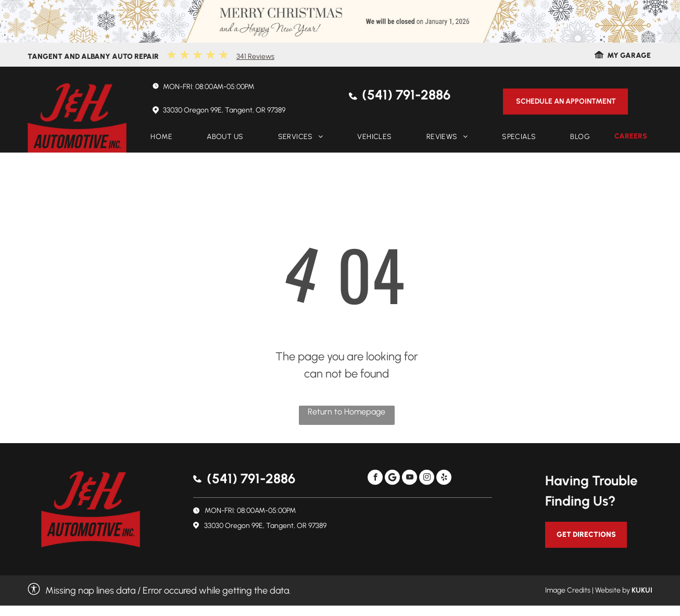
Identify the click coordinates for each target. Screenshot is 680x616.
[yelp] (444, 479)
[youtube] (410, 479)
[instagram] (427, 479)
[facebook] (375, 479)
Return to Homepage (347, 412)
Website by (613, 590)
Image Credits (568, 590)
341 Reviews (255, 56)
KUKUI (642, 590)
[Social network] (392, 479)
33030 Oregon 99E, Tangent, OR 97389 (224, 110)
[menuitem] (161, 137)
